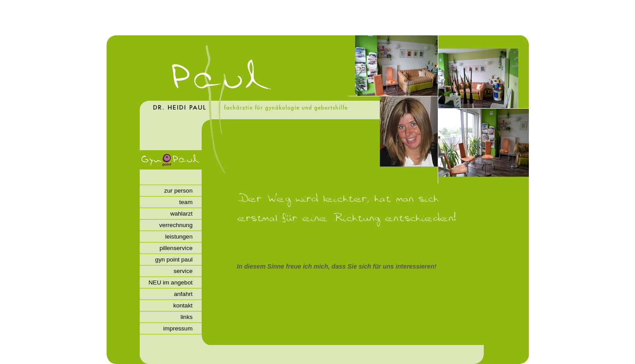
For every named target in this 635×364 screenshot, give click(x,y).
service (183, 271)
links (186, 317)
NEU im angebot (171, 282)
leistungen (179, 237)
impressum (178, 328)
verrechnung (176, 225)
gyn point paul (174, 260)
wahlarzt (182, 214)
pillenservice (176, 248)
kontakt (183, 305)
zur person (178, 191)
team (186, 202)
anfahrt (183, 294)
